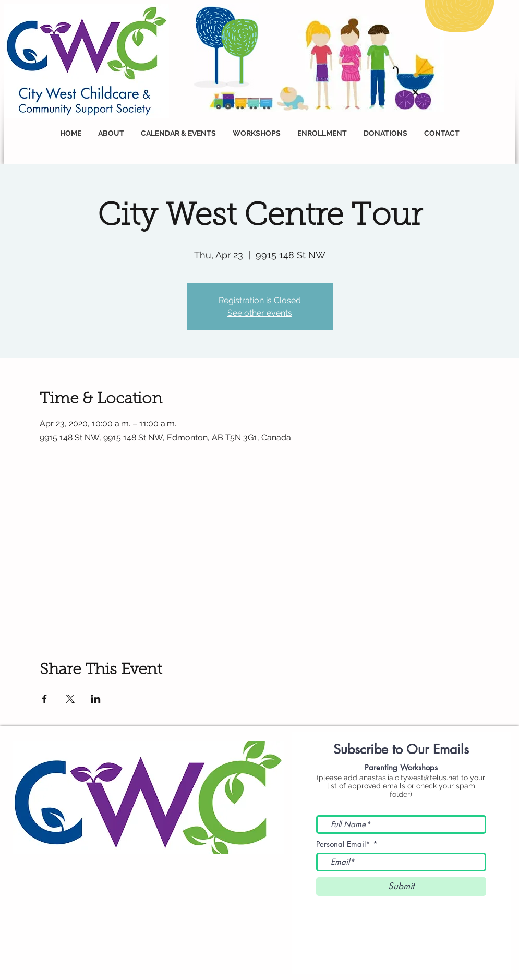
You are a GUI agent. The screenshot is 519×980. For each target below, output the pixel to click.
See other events (260, 313)
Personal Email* (343, 844)
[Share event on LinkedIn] (96, 699)
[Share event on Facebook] (45, 699)
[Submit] (401, 887)
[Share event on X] (70, 699)
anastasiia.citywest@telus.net (409, 778)
